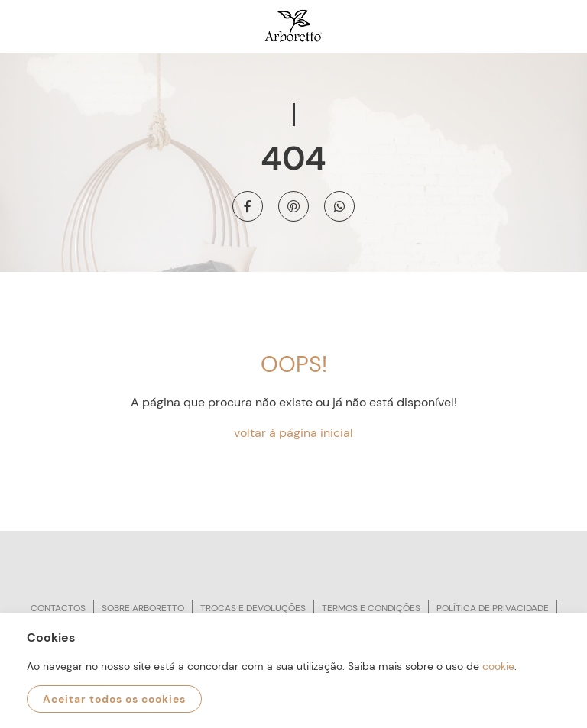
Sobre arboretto (143, 608)
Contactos (58, 608)
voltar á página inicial (293, 433)
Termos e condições (371, 608)
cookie (498, 666)
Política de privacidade (493, 608)
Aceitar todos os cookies (114, 699)
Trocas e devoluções (253, 608)
